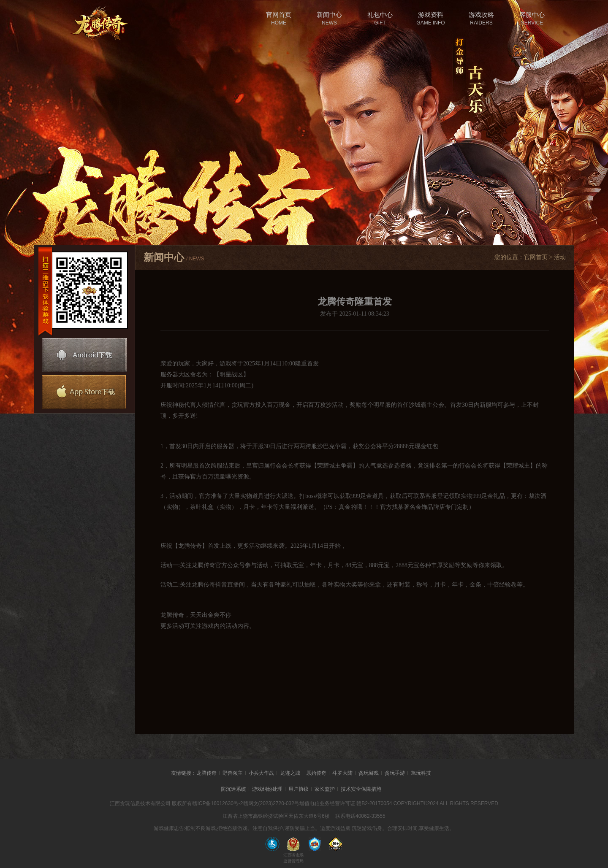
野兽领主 (233, 773)
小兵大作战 (261, 773)
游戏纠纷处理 (267, 789)
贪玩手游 (395, 773)
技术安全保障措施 (361, 789)
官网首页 (536, 257)
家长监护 (325, 789)
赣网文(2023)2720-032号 (271, 803)
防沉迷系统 (233, 789)
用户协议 (299, 789)
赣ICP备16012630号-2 (217, 803)
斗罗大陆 (342, 773)
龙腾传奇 (206, 773)
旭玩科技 (421, 773)
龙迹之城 (290, 773)
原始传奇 (316, 773)
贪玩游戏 (369, 773)
